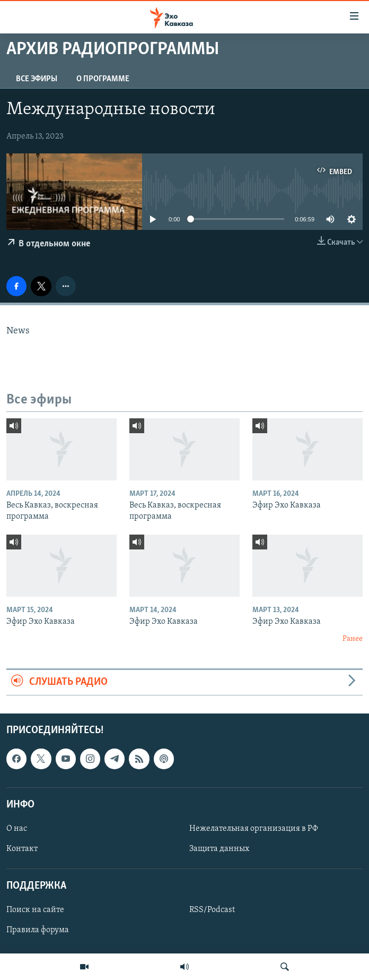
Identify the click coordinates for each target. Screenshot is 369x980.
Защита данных (219, 849)
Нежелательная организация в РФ (254, 829)
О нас (17, 829)
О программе (103, 79)
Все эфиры (37, 79)
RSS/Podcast (212, 910)
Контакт (22, 849)
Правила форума (38, 930)
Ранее (353, 639)
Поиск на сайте (35, 910)
